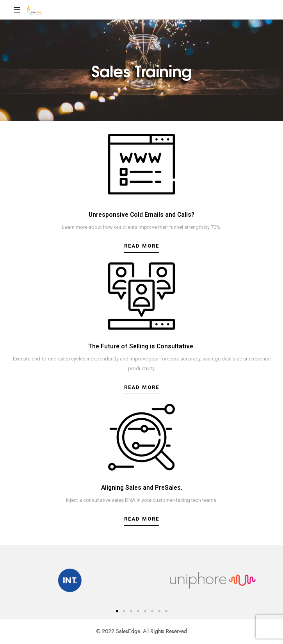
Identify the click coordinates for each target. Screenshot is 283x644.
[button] (142, 248)
